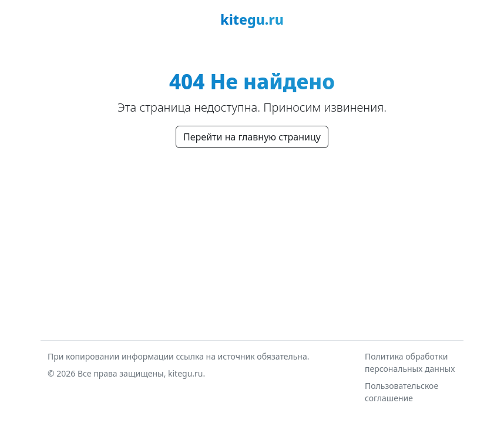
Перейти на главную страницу (252, 137)
